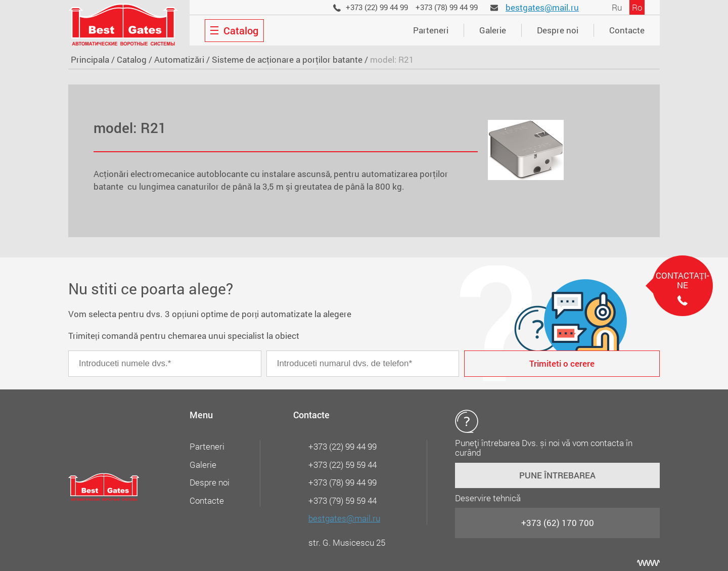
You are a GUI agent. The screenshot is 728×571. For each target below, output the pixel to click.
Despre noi (558, 30)
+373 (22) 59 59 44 (343, 465)
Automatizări (179, 59)
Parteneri (431, 30)
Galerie (493, 30)
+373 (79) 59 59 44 (343, 500)
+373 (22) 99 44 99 (377, 7)
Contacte (627, 30)
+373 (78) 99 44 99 (447, 7)
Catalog (132, 59)
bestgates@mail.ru (542, 7)
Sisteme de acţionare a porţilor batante (287, 59)
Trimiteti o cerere (562, 363)
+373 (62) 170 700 (558, 523)
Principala (90, 59)
